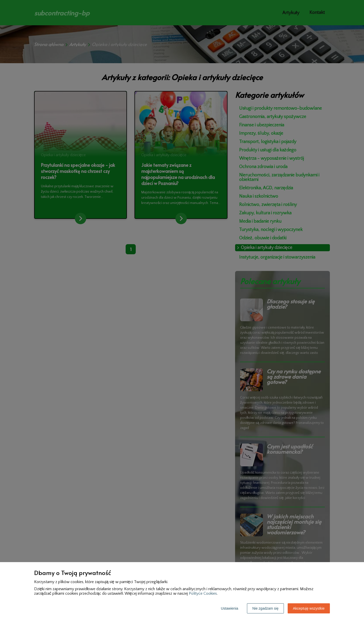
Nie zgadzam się (265, 608)
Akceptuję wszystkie (309, 608)
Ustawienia (230, 608)
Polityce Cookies (203, 593)
